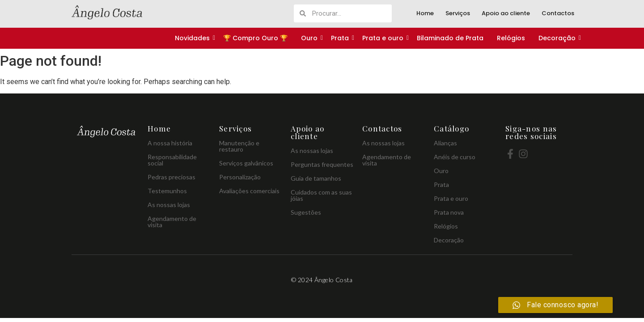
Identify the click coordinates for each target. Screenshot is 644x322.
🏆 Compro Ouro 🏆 (255, 38)
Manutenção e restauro (239, 146)
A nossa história (170, 143)
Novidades (193, 38)
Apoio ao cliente (506, 13)
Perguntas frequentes (322, 164)
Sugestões (306, 212)
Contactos (558, 13)
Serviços (458, 13)
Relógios (511, 38)
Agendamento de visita (172, 222)
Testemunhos (167, 191)
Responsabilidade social (172, 160)
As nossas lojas (169, 205)
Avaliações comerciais (249, 191)
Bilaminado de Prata (450, 38)
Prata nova (449, 212)
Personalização (240, 177)
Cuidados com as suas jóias (321, 195)
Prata (341, 38)
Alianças (445, 143)
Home (425, 13)
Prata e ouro (383, 38)
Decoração (558, 38)
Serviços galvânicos (246, 163)
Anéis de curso (455, 157)
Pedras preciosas (172, 177)
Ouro (310, 38)
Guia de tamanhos (316, 178)
